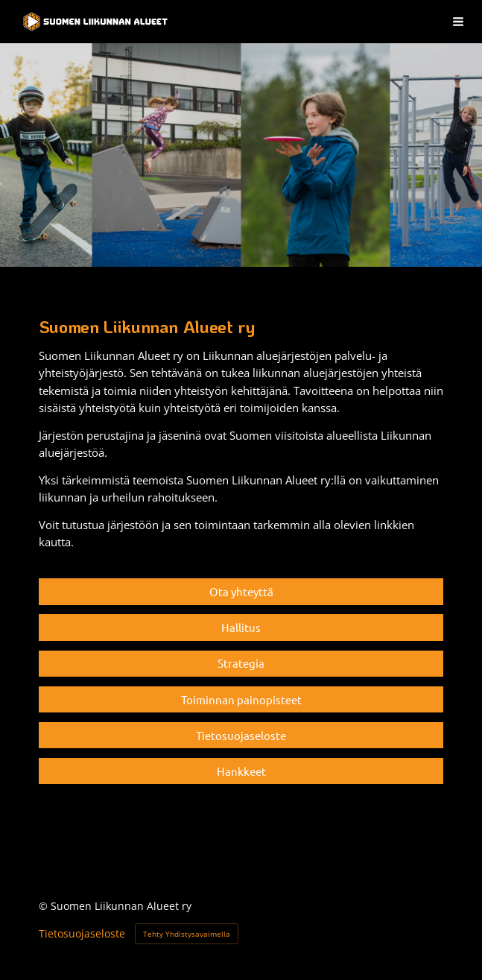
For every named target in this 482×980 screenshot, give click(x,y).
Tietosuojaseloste (82, 934)
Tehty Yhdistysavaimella (187, 934)
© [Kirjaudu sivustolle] (45, 906)
